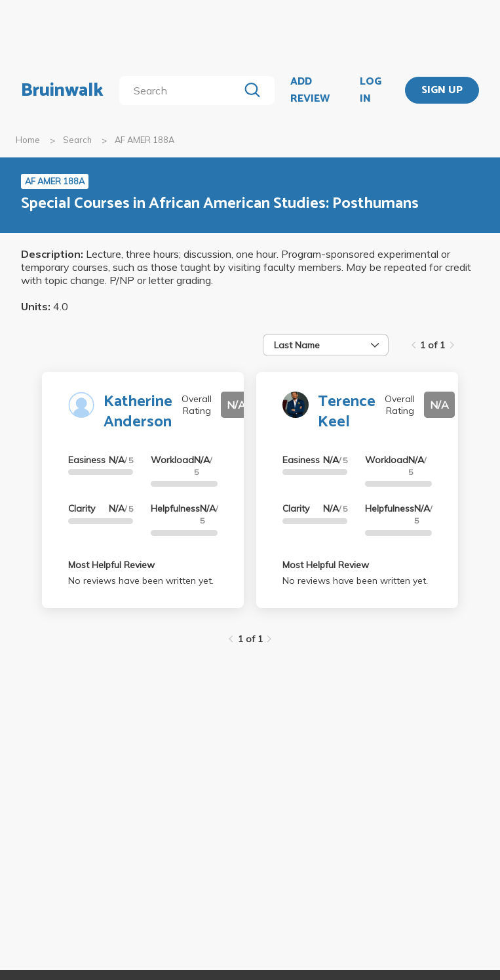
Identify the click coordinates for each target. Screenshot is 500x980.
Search (77, 140)
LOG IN (371, 90)
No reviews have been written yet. (141, 581)
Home (28, 140)
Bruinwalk (62, 91)
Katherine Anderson (138, 412)
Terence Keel (347, 412)
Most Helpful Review (111, 565)
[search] (182, 91)
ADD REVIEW (310, 90)
